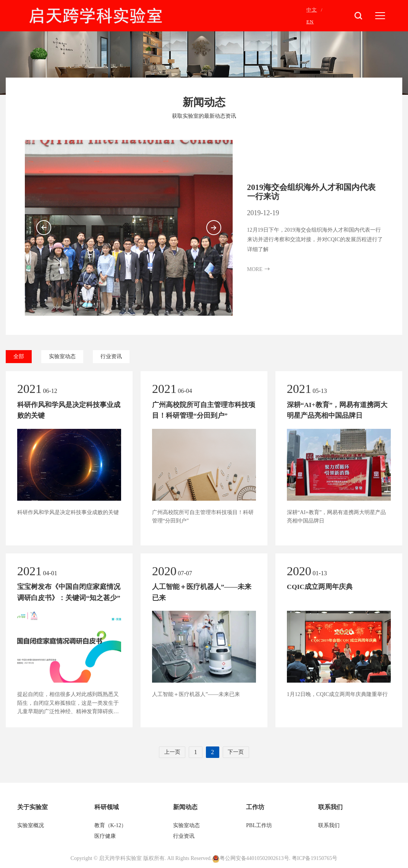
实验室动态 (62, 356)
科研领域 (107, 807)
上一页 (171, 752)
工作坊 (255, 807)
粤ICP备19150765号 (315, 859)
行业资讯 (111, 356)
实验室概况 (31, 826)
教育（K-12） (111, 826)
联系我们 (330, 807)
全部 (19, 356)
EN (310, 22)
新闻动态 (185, 807)
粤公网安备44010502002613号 (254, 859)
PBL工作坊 (259, 826)
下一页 (237, 752)
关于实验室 (32, 807)
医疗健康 (106, 836)
